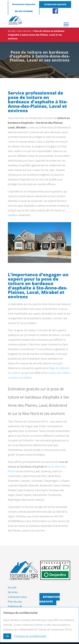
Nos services (24, 31)
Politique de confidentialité (30, 636)
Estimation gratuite (55, 4)
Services (13, 592)
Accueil (12, 31)
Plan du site (15, 602)
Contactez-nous (17, 597)
